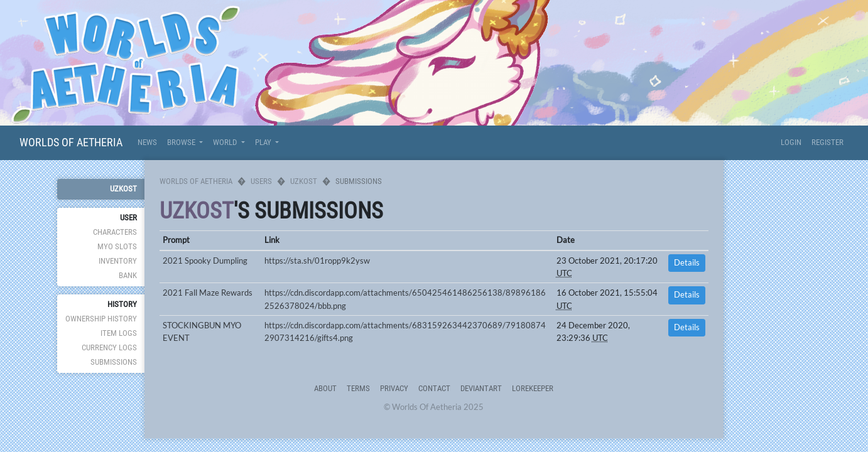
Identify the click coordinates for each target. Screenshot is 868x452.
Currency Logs (109, 347)
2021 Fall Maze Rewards (208, 293)
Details (687, 263)
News (147, 142)
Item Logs (119, 333)
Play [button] (264, 142)
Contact (434, 388)
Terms (358, 388)
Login (791, 142)
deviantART (481, 388)
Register (827, 142)
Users (261, 181)
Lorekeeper (533, 388)
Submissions (114, 362)
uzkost (123, 189)
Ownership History (101, 319)
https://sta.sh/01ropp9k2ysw (317, 261)
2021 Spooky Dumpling (205, 261)
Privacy (394, 388)
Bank (128, 275)
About (325, 388)
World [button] (226, 142)
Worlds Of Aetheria (71, 142)
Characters (115, 232)
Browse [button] (182, 142)
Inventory (118, 261)
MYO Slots (117, 246)
